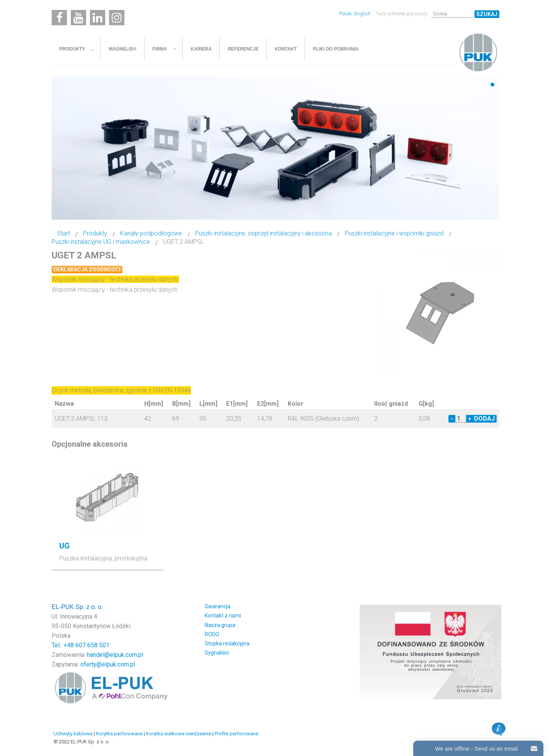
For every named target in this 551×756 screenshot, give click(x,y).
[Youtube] (78, 18)
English (362, 14)
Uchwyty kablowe (73, 734)
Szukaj (487, 14)
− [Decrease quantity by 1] (452, 419)
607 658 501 (92, 645)
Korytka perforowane (119, 734)
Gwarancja (218, 606)
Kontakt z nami (223, 616)
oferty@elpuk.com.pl (108, 664)
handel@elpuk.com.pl (115, 655)
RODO (212, 634)
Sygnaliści (217, 653)
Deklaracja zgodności (87, 269)
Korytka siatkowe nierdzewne (179, 734)
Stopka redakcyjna (227, 643)
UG (64, 546)
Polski (346, 14)
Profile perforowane (236, 734)
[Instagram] (117, 18)
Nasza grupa (220, 625)
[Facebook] (59, 18)
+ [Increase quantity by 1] (469, 419)
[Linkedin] (98, 18)
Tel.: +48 (64, 645)
